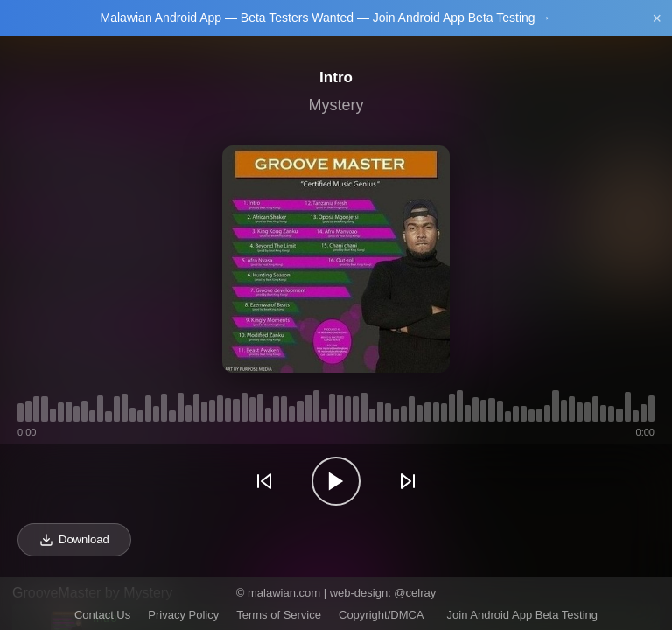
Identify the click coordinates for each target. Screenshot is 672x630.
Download (74, 540)
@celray (415, 593)
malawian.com (284, 593)
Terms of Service (279, 615)
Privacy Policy (183, 615)
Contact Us (102, 615)
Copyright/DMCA (381, 615)
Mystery (336, 105)
